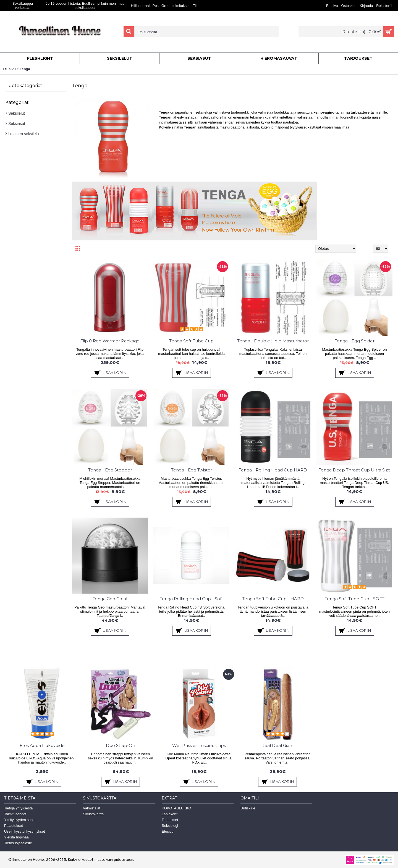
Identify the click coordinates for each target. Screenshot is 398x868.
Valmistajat (92, 808)
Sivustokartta (93, 814)
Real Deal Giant (278, 745)
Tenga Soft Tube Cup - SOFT (355, 599)
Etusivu (9, 69)
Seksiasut (17, 124)
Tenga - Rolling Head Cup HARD (273, 470)
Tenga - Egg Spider (355, 341)
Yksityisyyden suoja (20, 820)
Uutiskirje (248, 808)
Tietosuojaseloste (18, 843)
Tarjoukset (170, 820)
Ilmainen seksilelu (24, 134)
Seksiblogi (170, 826)
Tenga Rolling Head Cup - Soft (191, 599)
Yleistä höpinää (16, 837)
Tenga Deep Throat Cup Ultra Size (355, 470)
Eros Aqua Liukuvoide (42, 745)
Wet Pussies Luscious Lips (199, 745)
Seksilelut (17, 113)
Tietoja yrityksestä (19, 808)
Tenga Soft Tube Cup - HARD (273, 599)
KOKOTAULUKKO (176, 808)
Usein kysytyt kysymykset (24, 831)
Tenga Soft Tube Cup (191, 341)
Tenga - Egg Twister (192, 470)
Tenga (25, 69)
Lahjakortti (170, 814)
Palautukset (14, 826)
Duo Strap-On (121, 745)
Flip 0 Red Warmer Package (110, 341)
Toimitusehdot (15, 814)
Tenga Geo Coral (110, 599)
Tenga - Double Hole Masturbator (273, 341)
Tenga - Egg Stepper (110, 470)
